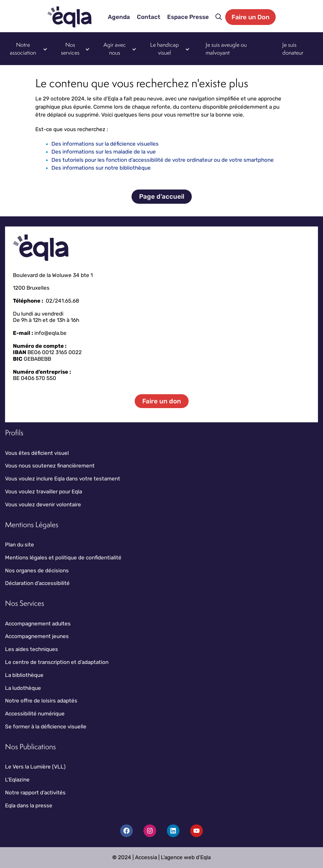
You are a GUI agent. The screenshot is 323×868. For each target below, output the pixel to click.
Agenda (119, 17)
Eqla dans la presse (29, 805)
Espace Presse (188, 17)
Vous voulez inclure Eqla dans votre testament (63, 479)
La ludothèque (23, 688)
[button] (219, 17)
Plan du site (20, 545)
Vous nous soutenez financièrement (50, 466)
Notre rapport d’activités (35, 793)
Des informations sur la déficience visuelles (105, 144)
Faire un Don (250, 17)
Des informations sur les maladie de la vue (104, 152)
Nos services (70, 49)
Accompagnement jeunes (37, 636)
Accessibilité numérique (35, 714)
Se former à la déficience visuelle (46, 726)
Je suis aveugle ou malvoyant (226, 49)
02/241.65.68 (62, 301)
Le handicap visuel (164, 49)
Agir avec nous (115, 49)
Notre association (23, 49)
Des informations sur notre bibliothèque (101, 168)
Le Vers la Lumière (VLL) (35, 767)
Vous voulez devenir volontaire (43, 504)
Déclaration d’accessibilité (37, 583)
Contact (149, 17)
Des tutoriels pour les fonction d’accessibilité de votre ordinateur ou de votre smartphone (163, 160)
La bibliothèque (24, 675)
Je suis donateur (293, 49)
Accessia (146, 857)
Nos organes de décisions (37, 570)
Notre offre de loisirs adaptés (41, 701)
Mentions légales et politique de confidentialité (63, 558)
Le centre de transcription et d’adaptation (57, 662)
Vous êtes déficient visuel (37, 453)
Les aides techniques (32, 649)
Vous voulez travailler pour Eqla (44, 491)
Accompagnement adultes (38, 624)
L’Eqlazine (17, 780)
